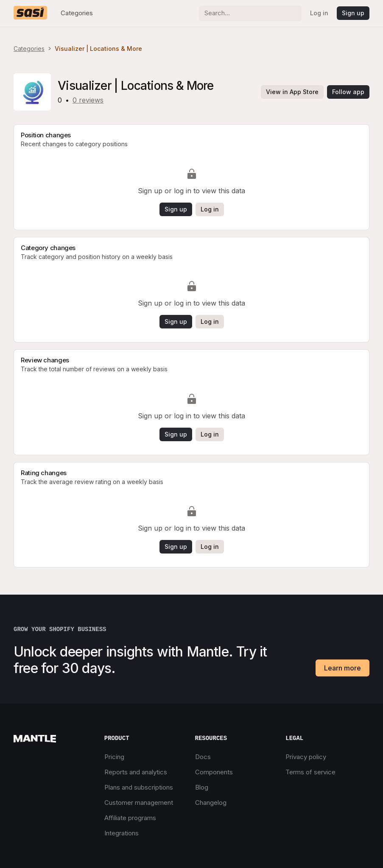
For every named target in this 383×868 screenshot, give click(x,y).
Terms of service (310, 772)
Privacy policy (306, 757)
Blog (202, 787)
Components (214, 772)
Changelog (211, 803)
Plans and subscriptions (139, 787)
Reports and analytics (136, 772)
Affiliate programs (130, 818)
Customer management (139, 803)
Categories (77, 13)
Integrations (122, 833)
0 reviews (88, 100)
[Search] (250, 13)
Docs (203, 757)
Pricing (114, 757)
